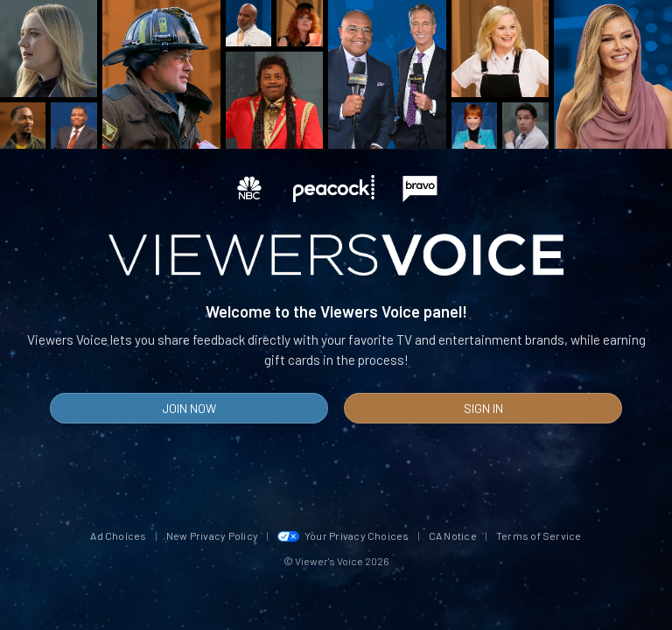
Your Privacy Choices (343, 535)
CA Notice (453, 535)
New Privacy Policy (212, 535)
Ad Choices (118, 535)
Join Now (189, 408)
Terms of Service (539, 535)
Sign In (483, 408)
